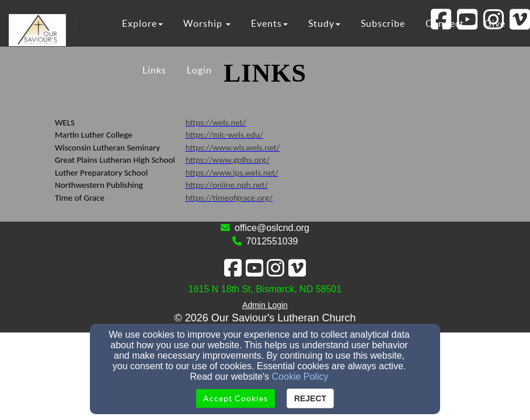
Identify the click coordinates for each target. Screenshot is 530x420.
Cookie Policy (300, 377)
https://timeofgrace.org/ (229, 198)
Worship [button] (207, 23)
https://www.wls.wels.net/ (233, 148)
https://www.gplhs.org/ (228, 160)
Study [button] (324, 23)
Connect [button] (445, 23)
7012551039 (272, 241)
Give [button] (495, 23)
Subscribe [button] (383, 23)
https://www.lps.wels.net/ (232, 173)
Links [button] (154, 70)
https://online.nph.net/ (227, 185)
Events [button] (269, 23)
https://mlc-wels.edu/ (224, 135)
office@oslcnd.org (272, 228)
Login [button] (199, 70)
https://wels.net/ (216, 123)
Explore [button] (142, 23)
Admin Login (265, 305)
